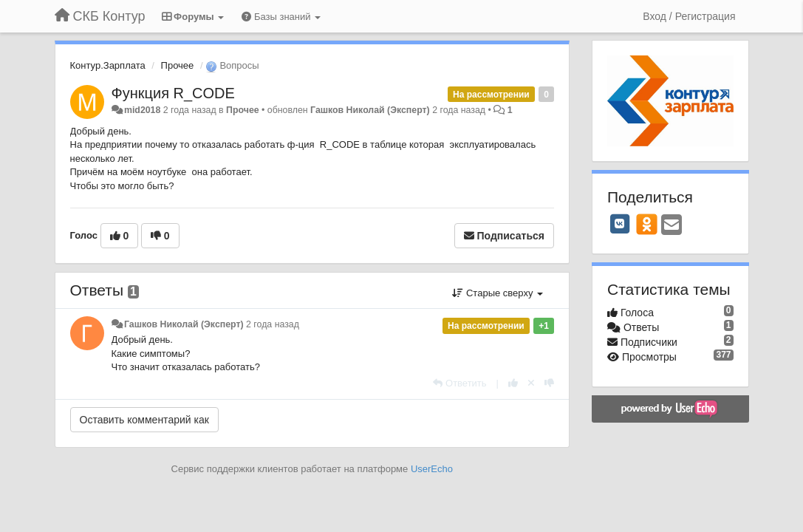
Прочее (178, 65)
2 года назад (273, 324)
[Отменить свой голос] (531, 383)
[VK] (620, 224)
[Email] (672, 226)
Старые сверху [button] (498, 293)
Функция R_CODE (173, 93)
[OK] (647, 224)
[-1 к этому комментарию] (549, 383)
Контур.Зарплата (108, 65)
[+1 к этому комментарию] (513, 383)
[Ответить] (459, 383)
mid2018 (142, 110)
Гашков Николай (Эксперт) (370, 110)
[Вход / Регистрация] (689, 16)
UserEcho (432, 469)
